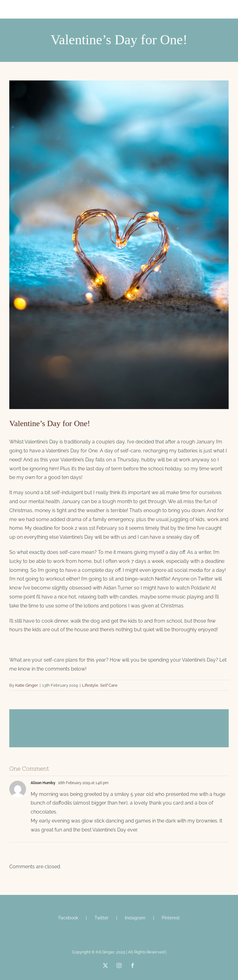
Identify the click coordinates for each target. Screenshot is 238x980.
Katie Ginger (27, 685)
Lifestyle (90, 685)
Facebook (68, 918)
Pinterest (171, 918)
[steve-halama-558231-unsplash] (119, 245)
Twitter (101, 918)
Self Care (109, 685)
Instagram (135, 918)
